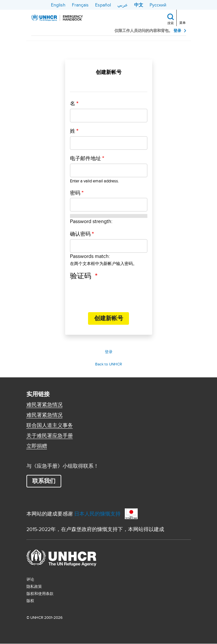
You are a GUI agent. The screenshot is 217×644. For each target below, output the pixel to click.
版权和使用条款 (40, 593)
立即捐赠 (37, 446)
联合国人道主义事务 (50, 425)
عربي (123, 5)
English (58, 5)
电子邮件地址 (85, 158)
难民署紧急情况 (44, 405)
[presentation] (119, 294)
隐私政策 (34, 586)
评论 (30, 579)
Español (103, 5)
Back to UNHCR (108, 364)
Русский (158, 5)
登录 (177, 31)
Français (80, 5)
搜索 (171, 23)
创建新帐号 (109, 318)
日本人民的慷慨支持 (97, 514)
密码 (75, 193)
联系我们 (44, 481)
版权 (30, 601)
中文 (139, 5)
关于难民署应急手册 (50, 436)
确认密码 (80, 234)
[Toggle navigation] (183, 17)
